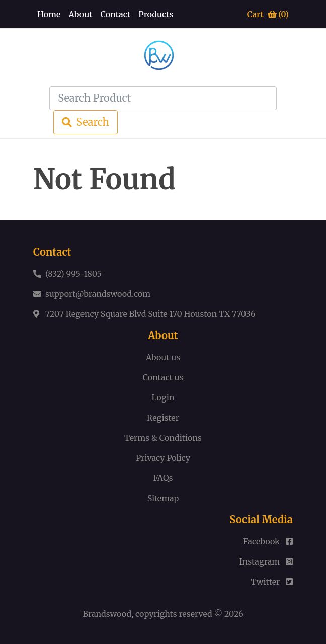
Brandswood (107, 614)
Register (163, 418)
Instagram (266, 561)
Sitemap (163, 498)
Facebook (268, 541)
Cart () (268, 14)
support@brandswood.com (98, 294)
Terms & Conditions (163, 438)
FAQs (163, 478)
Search (86, 122)
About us (163, 357)
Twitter (272, 582)
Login (163, 397)
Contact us (163, 377)
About (81, 14)
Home (49, 14)
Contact (115, 14)
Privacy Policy (163, 458)
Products (156, 14)
